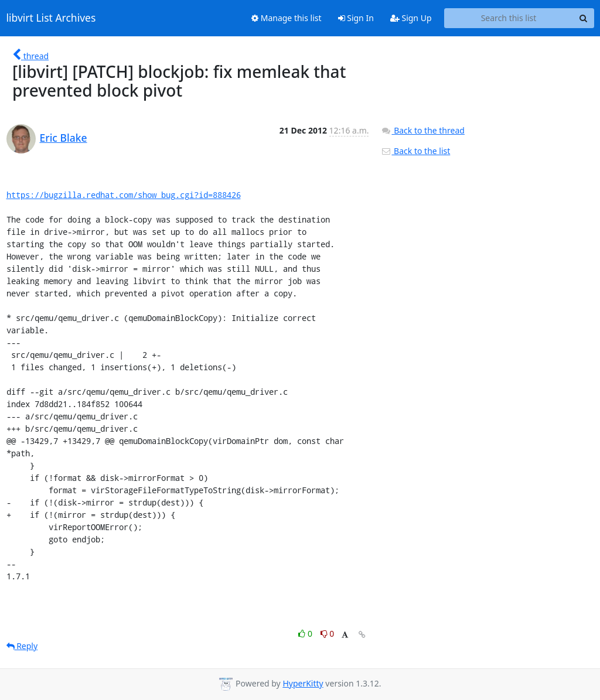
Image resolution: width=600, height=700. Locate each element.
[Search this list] (509, 18)
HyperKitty (303, 683)
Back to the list (415, 151)
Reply (22, 646)
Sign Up (411, 18)
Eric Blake (64, 138)
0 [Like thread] (306, 634)
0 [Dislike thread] (328, 634)
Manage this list (287, 18)
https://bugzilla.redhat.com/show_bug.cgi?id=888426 (124, 195)
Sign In (356, 18)
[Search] (584, 18)
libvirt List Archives (51, 18)
